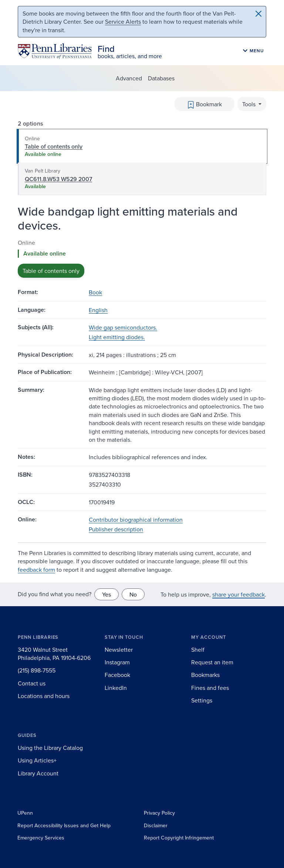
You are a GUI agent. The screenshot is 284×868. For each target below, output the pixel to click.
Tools (250, 104)
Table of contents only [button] (51, 271)
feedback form (36, 570)
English (98, 310)
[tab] (142, 146)
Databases (161, 78)
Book (95, 292)
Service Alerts (123, 21)
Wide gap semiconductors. (123, 327)
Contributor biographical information (136, 520)
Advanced (129, 78)
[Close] (258, 14)
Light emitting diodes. (117, 337)
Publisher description (116, 529)
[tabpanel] (142, 258)
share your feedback (239, 594)
